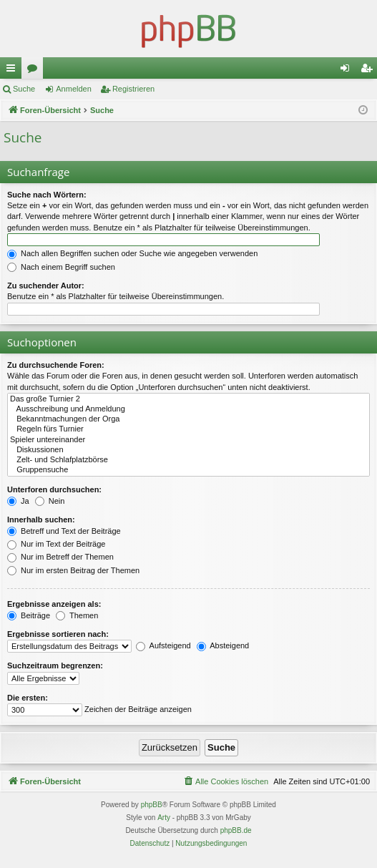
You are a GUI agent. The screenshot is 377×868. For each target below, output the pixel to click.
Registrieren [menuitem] (369, 71)
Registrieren (133, 89)
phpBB (152, 805)
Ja (18, 501)
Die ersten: (28, 698)
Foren (35, 71)
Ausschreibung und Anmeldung (188, 409)
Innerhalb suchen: (41, 520)
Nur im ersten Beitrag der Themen (73, 570)
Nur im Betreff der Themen (60, 557)
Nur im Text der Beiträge (56, 544)
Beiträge (29, 615)
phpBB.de (236, 830)
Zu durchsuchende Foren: (56, 365)
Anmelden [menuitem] (348, 71)
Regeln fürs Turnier (188, 429)
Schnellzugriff (14, 71)
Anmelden (74, 89)
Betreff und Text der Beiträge (64, 531)
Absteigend (223, 645)
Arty (164, 818)
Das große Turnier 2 (188, 399)
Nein (50, 501)
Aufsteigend (163, 645)
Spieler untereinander (188, 440)
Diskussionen (188, 450)
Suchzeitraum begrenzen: (55, 665)
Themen (77, 615)
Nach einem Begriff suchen (61, 267)
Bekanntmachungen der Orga (188, 419)
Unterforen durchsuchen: (54, 489)
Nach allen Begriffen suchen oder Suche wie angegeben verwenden (132, 253)
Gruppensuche (188, 470)
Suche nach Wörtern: (47, 195)
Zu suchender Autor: (46, 286)
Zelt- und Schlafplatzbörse (188, 460)
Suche (24, 89)
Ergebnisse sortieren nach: (58, 634)
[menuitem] (225, 781)
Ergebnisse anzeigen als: (54, 604)
